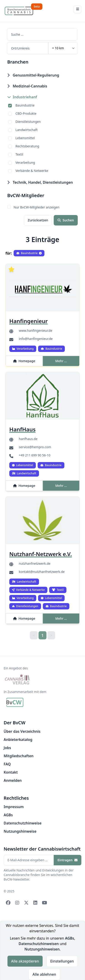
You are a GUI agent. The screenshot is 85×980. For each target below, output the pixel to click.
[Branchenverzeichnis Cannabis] (19, 11)
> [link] (51, 635)
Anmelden (13, 780)
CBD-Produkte (26, 113)
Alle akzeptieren (25, 961)
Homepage (24, 361)
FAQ (7, 764)
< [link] (34, 635)
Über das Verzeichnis (22, 731)
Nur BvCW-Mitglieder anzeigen (36, 207)
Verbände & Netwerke (32, 171)
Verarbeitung (25, 162)
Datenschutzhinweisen (39, 944)
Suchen (66, 220)
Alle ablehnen (44, 974)
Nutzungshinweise (20, 831)
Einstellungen (62, 961)
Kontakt (11, 772)
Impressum (14, 807)
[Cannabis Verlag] (17, 680)
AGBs (8, 815)
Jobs (7, 748)
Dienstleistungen (28, 122)
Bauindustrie (25, 105)
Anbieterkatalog (18, 740)
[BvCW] (15, 702)
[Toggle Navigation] (78, 9)
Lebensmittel (25, 138)
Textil (19, 154)
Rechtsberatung (27, 146)
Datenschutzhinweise (23, 823)
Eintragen (68, 860)
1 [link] (42, 635)
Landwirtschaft (27, 130)
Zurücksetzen (38, 220)
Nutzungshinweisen (42, 949)
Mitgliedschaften (19, 756)
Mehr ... (61, 361)
